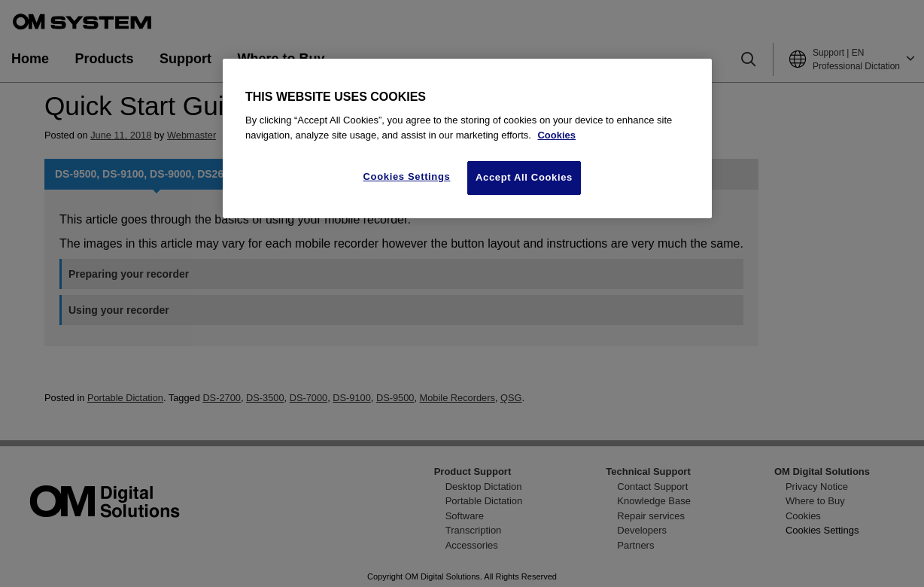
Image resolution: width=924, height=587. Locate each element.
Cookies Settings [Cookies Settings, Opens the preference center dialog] (407, 176)
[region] (467, 138)
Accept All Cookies (524, 177)
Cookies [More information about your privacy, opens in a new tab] (556, 135)
